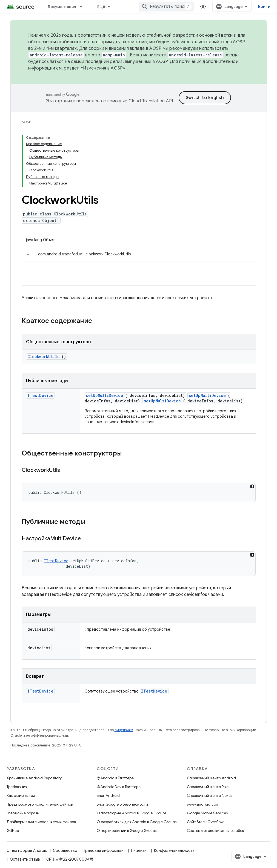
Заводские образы (23, 813)
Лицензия (140, 850)
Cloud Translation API (151, 101)
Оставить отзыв (25, 859)
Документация (62, 7)
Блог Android (108, 795)
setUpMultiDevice (105, 395)
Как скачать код (21, 795)
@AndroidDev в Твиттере (119, 787)
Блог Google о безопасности (122, 804)
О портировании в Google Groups (127, 830)
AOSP (26, 122)
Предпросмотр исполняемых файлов (40, 804)
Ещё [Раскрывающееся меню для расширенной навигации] (101, 7)
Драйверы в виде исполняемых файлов (41, 822)
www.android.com (203, 804)
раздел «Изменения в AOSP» (95, 68)
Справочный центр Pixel (208, 787)
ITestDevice (40, 395)
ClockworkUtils (43, 357)
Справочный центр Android (211, 778)
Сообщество (65, 850)
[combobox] (166, 7)
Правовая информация (104, 850)
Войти (264, 7)
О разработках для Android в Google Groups (137, 822)
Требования (17, 787)
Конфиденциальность (174, 850)
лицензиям (124, 730)
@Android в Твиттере (115, 778)
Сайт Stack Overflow (205, 822)
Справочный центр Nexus (210, 795)
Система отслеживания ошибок (215, 830)
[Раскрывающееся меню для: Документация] (83, 7)
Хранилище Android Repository (34, 778)
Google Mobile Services (207, 813)
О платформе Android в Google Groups (132, 813)
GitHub (13, 830)
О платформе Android (27, 850)
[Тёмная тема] (252, 486)
